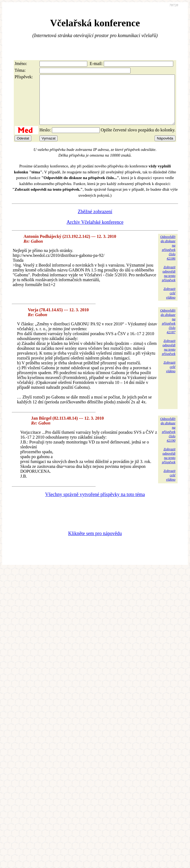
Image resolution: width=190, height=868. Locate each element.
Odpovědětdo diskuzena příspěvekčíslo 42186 (168, 257)
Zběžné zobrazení (95, 221)
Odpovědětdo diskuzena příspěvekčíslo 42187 (168, 331)
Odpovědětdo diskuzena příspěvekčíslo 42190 (168, 439)
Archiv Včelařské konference (95, 232)
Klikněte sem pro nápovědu (95, 543)
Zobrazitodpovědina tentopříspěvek (169, 283)
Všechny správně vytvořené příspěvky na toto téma (95, 504)
